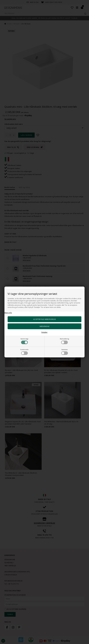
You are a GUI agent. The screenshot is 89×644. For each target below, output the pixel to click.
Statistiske (65, 352)
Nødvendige (24, 341)
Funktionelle (24, 352)
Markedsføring (64, 341)
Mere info (8, 313)
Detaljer (44, 332)
